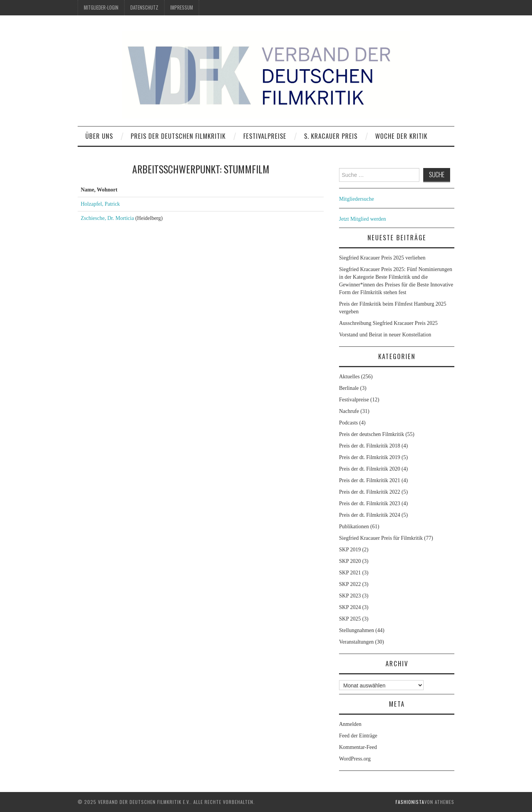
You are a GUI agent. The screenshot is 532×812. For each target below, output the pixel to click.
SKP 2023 (350, 596)
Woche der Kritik (401, 136)
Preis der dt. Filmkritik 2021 (370, 480)
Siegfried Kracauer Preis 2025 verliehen (382, 258)
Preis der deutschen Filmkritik (178, 136)
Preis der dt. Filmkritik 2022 (370, 492)
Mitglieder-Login (101, 7)
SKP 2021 (350, 573)
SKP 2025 (350, 619)
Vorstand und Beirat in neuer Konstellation (385, 335)
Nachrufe (349, 411)
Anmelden (350, 724)
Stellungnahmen (357, 630)
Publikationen (354, 527)
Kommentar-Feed (358, 747)
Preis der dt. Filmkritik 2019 (370, 457)
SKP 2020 (350, 561)
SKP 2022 (350, 584)
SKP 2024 (350, 607)
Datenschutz (144, 7)
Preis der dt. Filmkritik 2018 (370, 446)
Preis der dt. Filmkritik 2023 (370, 503)
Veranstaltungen (356, 642)
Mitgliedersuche (357, 199)
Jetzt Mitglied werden (362, 219)
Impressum (182, 7)
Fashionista (410, 802)
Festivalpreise (265, 136)
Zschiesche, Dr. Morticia (107, 218)
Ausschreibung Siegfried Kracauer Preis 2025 (389, 323)
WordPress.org (355, 759)
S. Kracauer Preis (331, 136)
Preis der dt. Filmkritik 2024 (370, 515)
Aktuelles (349, 377)
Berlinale (349, 388)
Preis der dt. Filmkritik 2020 (370, 469)
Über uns (99, 136)
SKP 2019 (350, 550)
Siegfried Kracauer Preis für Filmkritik (381, 538)
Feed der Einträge (358, 736)
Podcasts (348, 423)
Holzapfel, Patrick (100, 204)
